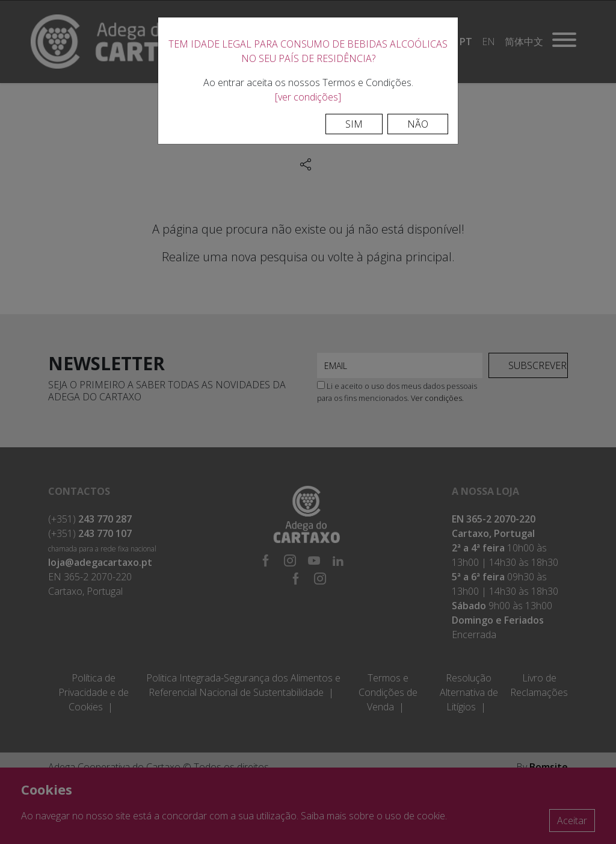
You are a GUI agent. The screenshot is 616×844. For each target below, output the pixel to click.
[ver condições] (308, 97)
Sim (354, 124)
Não (418, 124)
